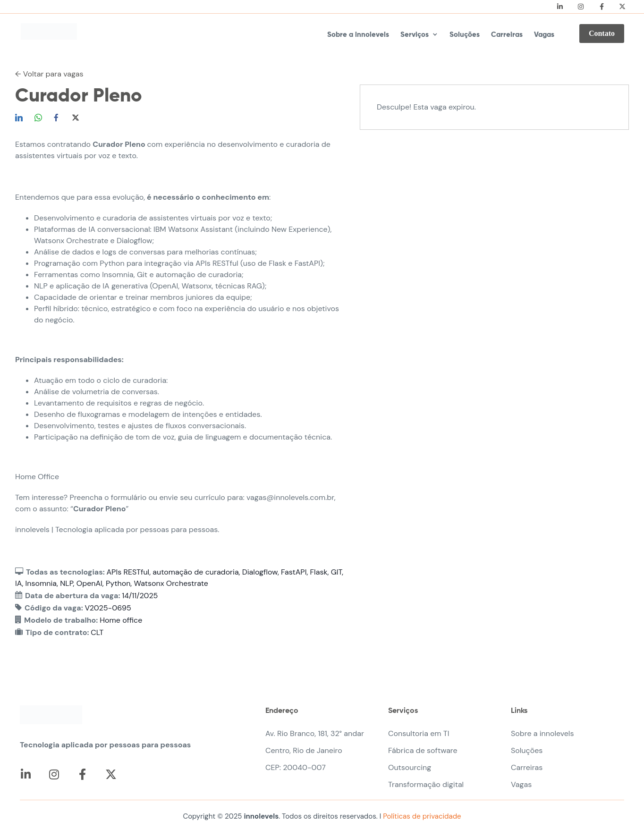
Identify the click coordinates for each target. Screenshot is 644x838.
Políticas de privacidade (421, 816)
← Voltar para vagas (49, 74)
